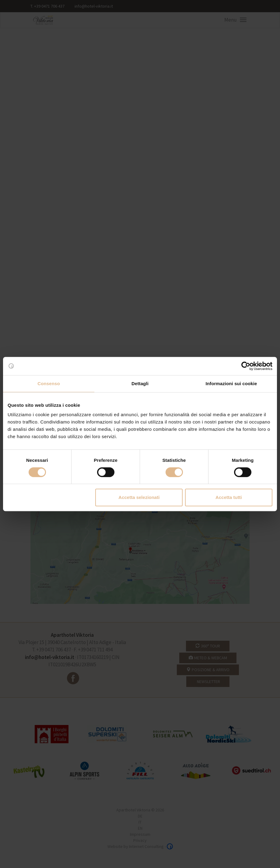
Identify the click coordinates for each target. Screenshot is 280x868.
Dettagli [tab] (140, 383)
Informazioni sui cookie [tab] (231, 383)
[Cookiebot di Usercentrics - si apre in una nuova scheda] (246, 366)
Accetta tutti (229, 497)
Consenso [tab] (49, 383)
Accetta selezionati (139, 497)
